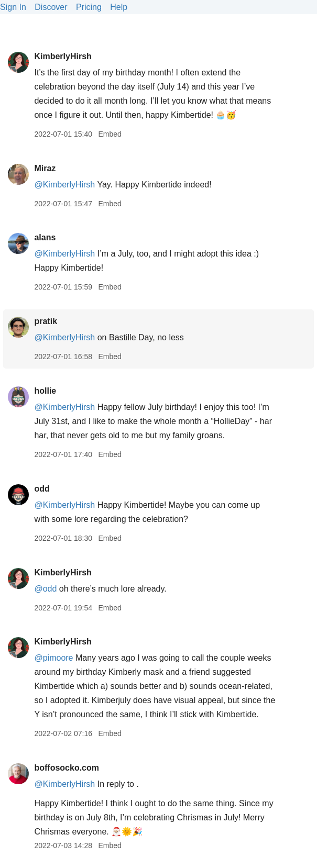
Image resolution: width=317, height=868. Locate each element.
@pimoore (53, 658)
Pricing (89, 7)
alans (45, 237)
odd (42, 489)
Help (119, 7)
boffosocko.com (67, 768)
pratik (46, 321)
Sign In (13, 7)
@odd (45, 589)
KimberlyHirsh (63, 56)
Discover (51, 7)
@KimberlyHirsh (64, 185)
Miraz (45, 168)
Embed (110, 134)
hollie (45, 391)
